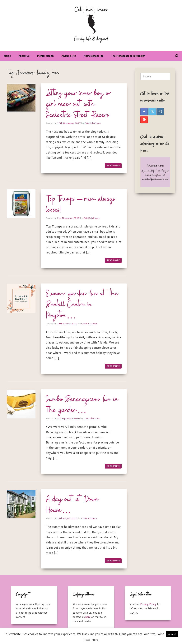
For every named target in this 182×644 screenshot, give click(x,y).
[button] (176, 56)
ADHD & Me (69, 56)
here (88, 617)
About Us (24, 56)
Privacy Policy (148, 604)
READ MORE (113, 166)
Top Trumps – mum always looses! (81, 205)
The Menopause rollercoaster (128, 56)
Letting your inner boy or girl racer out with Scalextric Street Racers (78, 104)
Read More (91, 640)
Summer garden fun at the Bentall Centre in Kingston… (82, 305)
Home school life (93, 56)
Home (7, 56)
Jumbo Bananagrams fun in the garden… (82, 405)
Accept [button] (172, 634)
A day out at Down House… (72, 505)
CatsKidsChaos (93, 123)
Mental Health (45, 56)
